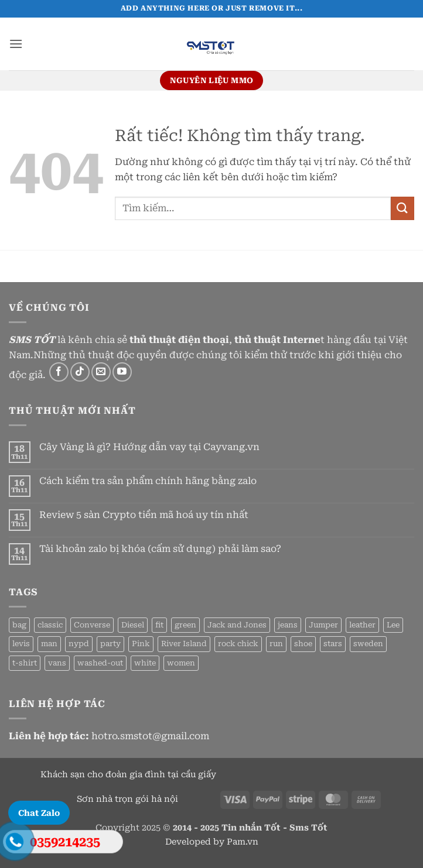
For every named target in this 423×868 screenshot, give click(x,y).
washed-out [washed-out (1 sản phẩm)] (100, 663)
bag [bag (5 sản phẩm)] (19, 625)
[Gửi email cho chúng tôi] (101, 372)
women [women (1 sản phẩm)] (181, 663)
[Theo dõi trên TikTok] (80, 372)
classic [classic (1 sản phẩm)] (50, 625)
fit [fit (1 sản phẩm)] (159, 625)
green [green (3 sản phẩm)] (185, 625)
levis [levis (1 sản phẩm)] (21, 644)
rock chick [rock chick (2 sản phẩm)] (238, 644)
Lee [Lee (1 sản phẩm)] (393, 625)
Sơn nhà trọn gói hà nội (129, 799)
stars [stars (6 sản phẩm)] (333, 644)
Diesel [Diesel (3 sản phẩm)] (133, 625)
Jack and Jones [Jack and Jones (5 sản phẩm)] (237, 625)
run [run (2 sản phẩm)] (276, 644)
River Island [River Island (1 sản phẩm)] (184, 644)
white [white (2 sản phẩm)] (145, 663)
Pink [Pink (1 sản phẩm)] (141, 644)
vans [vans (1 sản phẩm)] (57, 663)
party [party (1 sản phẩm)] (110, 644)
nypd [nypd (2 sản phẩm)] (79, 644)
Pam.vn (243, 842)
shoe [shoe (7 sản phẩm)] (303, 644)
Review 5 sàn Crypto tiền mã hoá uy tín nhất (144, 515)
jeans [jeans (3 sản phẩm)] (288, 625)
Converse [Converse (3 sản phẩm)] (92, 625)
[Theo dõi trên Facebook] (59, 372)
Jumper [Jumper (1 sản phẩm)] (323, 625)
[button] (16, 44)
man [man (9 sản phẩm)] (49, 644)
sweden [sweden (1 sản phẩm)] (368, 644)
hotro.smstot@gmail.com (150, 736)
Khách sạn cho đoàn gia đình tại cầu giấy (128, 775)
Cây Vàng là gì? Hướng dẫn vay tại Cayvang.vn (149, 447)
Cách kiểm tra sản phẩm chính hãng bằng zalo (148, 481)
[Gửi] (402, 208)
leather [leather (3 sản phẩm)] (362, 625)
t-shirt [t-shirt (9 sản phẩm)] (25, 663)
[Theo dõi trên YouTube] (122, 372)
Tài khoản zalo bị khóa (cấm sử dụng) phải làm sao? (160, 549)
